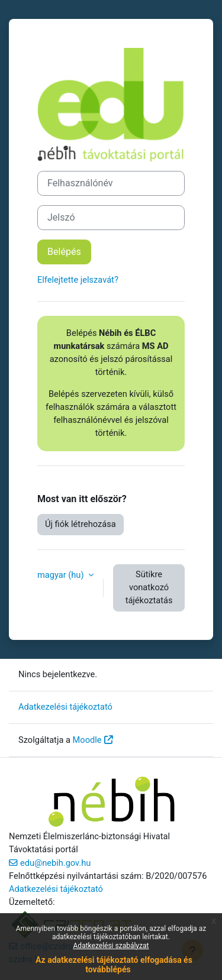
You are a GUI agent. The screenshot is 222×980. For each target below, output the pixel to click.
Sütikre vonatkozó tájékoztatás (149, 587)
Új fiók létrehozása (81, 524)
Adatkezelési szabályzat (111, 946)
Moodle (87, 740)
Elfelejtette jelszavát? (78, 280)
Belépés (64, 252)
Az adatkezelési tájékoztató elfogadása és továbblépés (114, 964)
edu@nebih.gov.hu (55, 863)
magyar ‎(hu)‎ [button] (62, 575)
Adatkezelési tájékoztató (65, 707)
